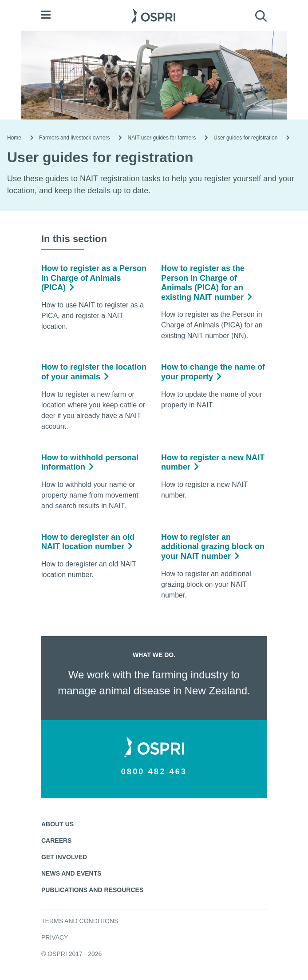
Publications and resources (92, 890)
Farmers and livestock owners (74, 138)
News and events (71, 873)
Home (14, 138)
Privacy (55, 937)
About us (57, 824)
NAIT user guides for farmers (162, 138)
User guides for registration (245, 138)
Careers (56, 841)
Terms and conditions (80, 921)
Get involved (64, 857)
